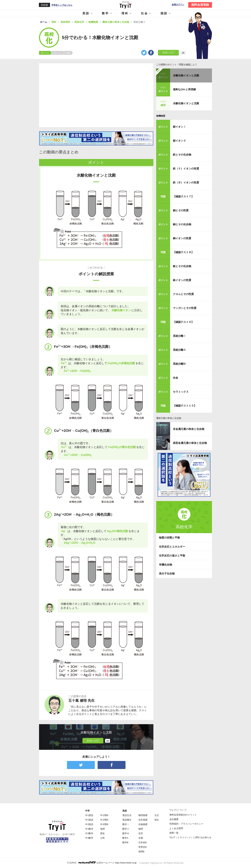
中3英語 (89, 824)
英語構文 (127, 820)
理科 (125, 13)
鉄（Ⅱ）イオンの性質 (186, 168)
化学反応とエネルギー (172, 547)
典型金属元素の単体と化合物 (190, 443)
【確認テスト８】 (183, 252)
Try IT (125, 5)
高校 (125, 811)
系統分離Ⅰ (179, 336)
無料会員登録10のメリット (183, 815)
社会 (144, 13)
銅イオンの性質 (182, 238)
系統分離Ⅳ (179, 364)
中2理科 (104, 820)
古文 (157, 815)
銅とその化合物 (182, 224)
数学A (125, 838)
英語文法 (127, 815)
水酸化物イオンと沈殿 (186, 75)
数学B (125, 842)
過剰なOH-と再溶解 (185, 89)
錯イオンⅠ (179, 127)
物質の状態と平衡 (169, 538)
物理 (141, 829)
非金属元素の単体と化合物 (189, 429)
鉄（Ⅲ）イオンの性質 (186, 182)
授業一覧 (174, 833)
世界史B (143, 847)
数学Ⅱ (126, 829)
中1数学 (89, 829)
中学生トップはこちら (62, 5)
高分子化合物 (167, 573)
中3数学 (89, 838)
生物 (141, 838)
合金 (176, 378)
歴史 (102, 833)
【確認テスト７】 (183, 196)
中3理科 (104, 824)
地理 (102, 829)
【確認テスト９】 (183, 322)
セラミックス (181, 392)
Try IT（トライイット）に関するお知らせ (190, 837)
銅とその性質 (181, 210)
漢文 (157, 820)
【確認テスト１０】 (185, 406)
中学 (88, 811)
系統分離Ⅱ (179, 350)
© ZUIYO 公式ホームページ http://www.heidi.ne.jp (102, 863)
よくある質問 (176, 828)
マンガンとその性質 (185, 308)
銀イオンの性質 (182, 280)
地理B (141, 852)
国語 (164, 13)
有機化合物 (166, 565)
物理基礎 (143, 815)
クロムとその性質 (183, 294)
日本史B (143, 842)
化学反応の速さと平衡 (172, 556)
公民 (102, 838)
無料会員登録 (200, 5)
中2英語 (89, 820)
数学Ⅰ (126, 824)
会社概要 (174, 819)
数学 (105, 13)
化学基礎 (143, 820)
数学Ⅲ (126, 833)
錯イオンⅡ (179, 141)
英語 (86, 13)
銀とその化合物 (182, 266)
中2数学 (89, 833)
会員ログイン (178, 5)
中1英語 (89, 815)
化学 (141, 833)
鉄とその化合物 (182, 155)
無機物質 (161, 116)
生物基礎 (143, 824)
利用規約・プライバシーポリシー (186, 824)
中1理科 (104, 815)
